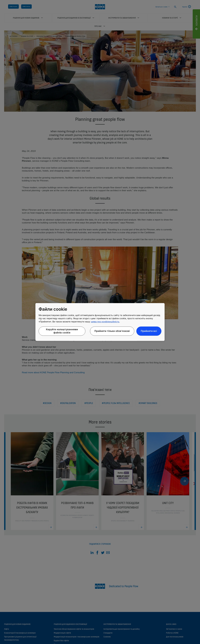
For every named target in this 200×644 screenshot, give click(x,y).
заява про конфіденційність (105, 322)
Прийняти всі (149, 331)
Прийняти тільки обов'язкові (112, 331)
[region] (100, 322)
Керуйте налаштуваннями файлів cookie (62, 331)
